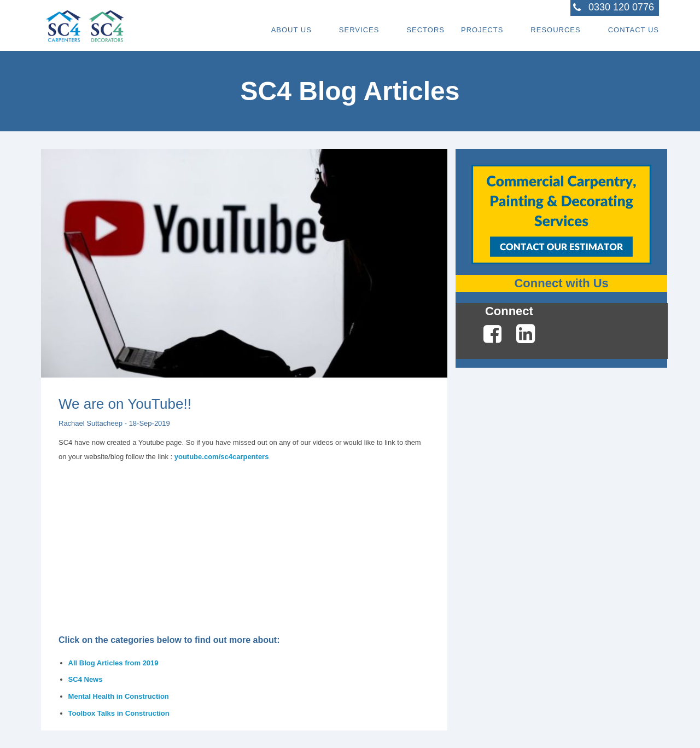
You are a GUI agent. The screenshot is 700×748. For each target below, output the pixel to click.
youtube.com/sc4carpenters (222, 457)
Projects (482, 30)
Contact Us (634, 30)
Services (359, 30)
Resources (555, 30)
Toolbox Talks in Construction (119, 713)
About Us (291, 30)
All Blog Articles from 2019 (113, 663)
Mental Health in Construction (119, 696)
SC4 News (86, 679)
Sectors (425, 30)
